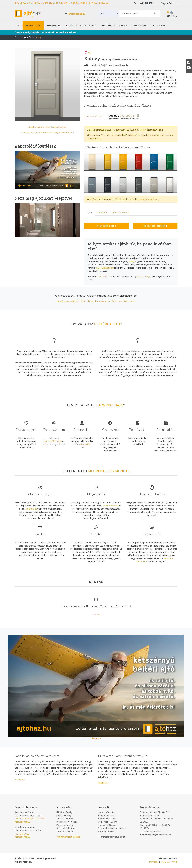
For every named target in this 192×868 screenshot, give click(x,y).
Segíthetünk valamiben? (40, 127)
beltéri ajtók (33, 26)
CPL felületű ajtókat (105, 268)
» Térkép (96, 615)
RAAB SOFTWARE (169, 862)
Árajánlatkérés (59, 127)
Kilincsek (123, 26)
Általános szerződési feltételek (72, 301)
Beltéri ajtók (26, 37)
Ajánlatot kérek (106, 226)
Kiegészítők (140, 26)
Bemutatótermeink (155, 226)
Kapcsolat (159, 26)
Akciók (70, 26)
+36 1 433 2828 (22, 819)
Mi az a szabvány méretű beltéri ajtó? (123, 756)
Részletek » (20, 780)
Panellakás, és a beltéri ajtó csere (37, 756)
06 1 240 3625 (147, 3)
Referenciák (53, 26)
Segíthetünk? (167, 3)
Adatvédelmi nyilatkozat (99, 301)
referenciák (31, 509)
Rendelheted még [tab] (120, 213)
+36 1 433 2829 (37, 819)
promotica (154, 862)
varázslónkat (105, 277)
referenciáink (85, 444)
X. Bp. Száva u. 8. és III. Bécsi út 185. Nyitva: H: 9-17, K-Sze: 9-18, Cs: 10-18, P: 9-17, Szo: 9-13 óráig (62, 3)
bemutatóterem (111, 506)
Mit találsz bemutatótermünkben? (37, 133)
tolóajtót (133, 261)
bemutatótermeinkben (147, 199)
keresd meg (143, 277)
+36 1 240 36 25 (22, 834)
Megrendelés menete (64, 133)
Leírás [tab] (90, 213)
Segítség (107, 26)
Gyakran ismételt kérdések (69, 837)
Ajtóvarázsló (88, 26)
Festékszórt (94, 116)
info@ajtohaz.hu (76, 14)
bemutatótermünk (52, 441)
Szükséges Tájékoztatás (123, 301)
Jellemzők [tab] (102, 213)
